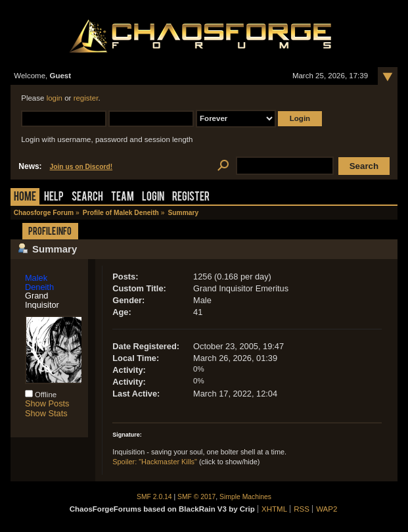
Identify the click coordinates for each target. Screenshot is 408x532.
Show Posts (47, 403)
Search (87, 198)
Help (54, 198)
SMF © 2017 (196, 497)
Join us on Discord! (81, 167)
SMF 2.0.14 (154, 497)
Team (123, 198)
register (86, 98)
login (55, 98)
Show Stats (46, 413)
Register (191, 198)
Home (25, 198)
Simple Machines (245, 497)
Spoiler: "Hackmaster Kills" (155, 462)
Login (153, 198)
